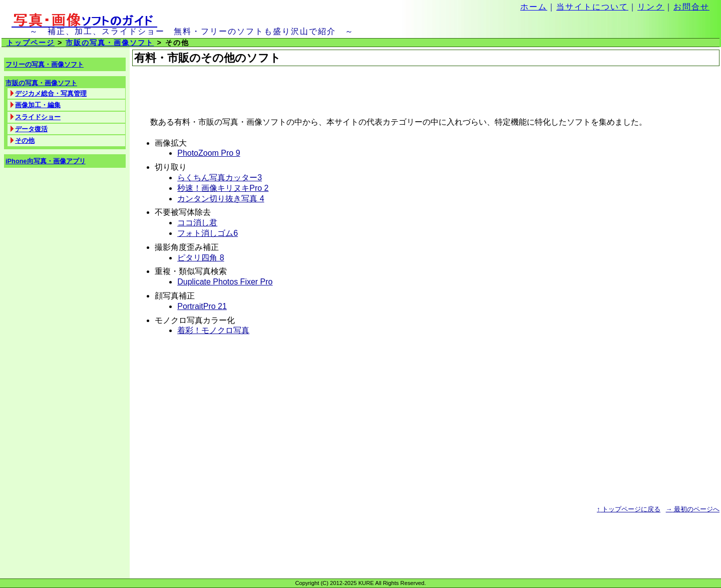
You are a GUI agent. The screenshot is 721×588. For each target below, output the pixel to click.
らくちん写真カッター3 (220, 178)
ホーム (534, 7)
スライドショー (38, 117)
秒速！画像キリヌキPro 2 (223, 188)
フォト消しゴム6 (208, 233)
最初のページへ (693, 509)
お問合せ (691, 7)
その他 (25, 140)
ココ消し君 (197, 223)
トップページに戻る (629, 509)
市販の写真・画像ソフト (110, 43)
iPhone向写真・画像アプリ (46, 161)
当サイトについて (592, 7)
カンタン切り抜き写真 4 (221, 199)
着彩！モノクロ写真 (213, 330)
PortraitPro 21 (202, 306)
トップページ (31, 43)
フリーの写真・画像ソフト (45, 64)
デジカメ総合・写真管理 (51, 93)
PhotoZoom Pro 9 (209, 153)
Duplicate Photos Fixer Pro (225, 282)
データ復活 (31, 129)
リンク (651, 7)
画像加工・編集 (38, 105)
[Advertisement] (249, 92)
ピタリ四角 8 (201, 258)
